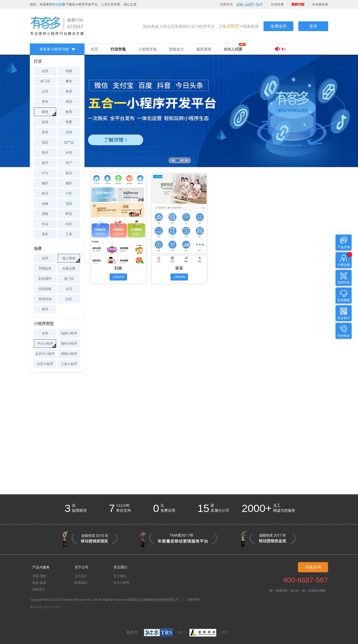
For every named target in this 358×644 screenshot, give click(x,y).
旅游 (45, 122)
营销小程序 (69, 354)
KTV (45, 173)
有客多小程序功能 (57, 49)
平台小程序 (45, 344)
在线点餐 (69, 268)
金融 (45, 204)
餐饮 (69, 81)
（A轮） (165, 632)
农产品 (69, 142)
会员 (69, 289)
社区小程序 (45, 364)
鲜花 (69, 214)
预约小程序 (69, 344)
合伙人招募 (233, 49)
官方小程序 (121, 583)
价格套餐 (277, 4)
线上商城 (69, 258)
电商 (69, 71)
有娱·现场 (39, 583)
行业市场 (118, 49)
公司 (45, 91)
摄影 (69, 183)
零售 (45, 102)
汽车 (69, 193)
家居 (69, 91)
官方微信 (120, 576)
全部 (45, 71)
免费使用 (278, 26)
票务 (45, 234)
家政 (45, 112)
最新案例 (204, 49)
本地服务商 (320, 4)
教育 (69, 112)
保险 (45, 214)
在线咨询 (313, 567)
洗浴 (69, 204)
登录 (313, 26)
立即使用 (118, 277)
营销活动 (45, 299)
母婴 (69, 122)
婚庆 (45, 183)
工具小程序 (69, 364)
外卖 (69, 153)
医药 (45, 153)
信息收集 (45, 289)
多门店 (45, 81)
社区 (69, 224)
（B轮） (210, 632)
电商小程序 (69, 333)
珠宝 (45, 193)
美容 (69, 102)
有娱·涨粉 (39, 576)
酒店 (45, 142)
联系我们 (81, 583)
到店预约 (45, 279)
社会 (45, 224)
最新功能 (298, 4)
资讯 (45, 132)
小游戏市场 (147, 49)
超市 (45, 163)
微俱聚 (57, 4)
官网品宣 (45, 268)
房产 (69, 163)
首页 (94, 49)
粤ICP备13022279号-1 (46, 607)
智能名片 (177, 49)
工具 (69, 234)
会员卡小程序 (45, 354)
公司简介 (81, 576)
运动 (69, 132)
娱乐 (69, 173)
